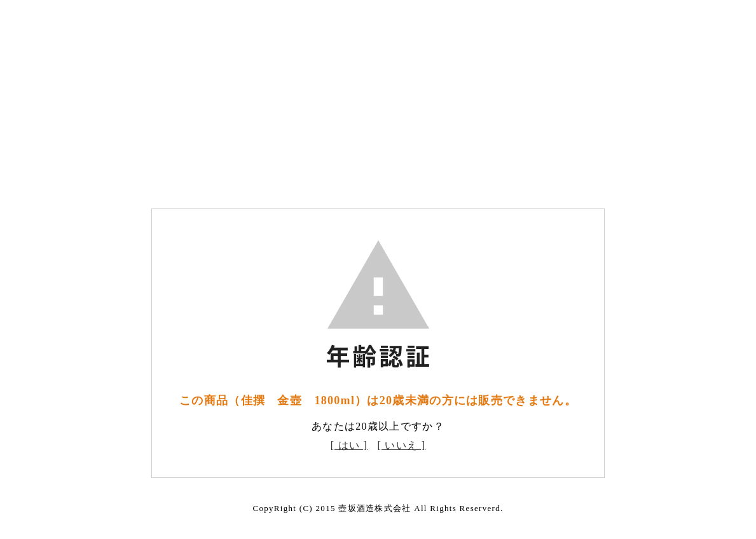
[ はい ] (349, 445)
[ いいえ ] (402, 445)
